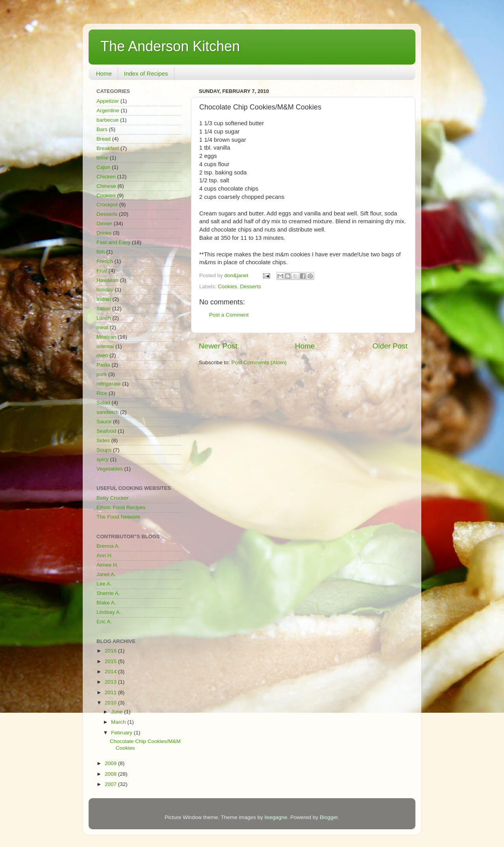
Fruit (102, 271)
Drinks (104, 233)
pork (102, 374)
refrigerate (109, 384)
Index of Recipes (146, 73)
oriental (105, 346)
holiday (105, 290)
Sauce (104, 422)
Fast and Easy (113, 242)
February (122, 733)
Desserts (251, 286)
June (118, 712)
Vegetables (110, 469)
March (119, 722)
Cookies (227, 286)
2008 (111, 774)
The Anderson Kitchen (170, 46)
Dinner (104, 223)
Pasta (103, 365)
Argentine (108, 110)
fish (101, 252)
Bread (104, 139)
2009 (111, 763)
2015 (111, 661)
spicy (103, 459)
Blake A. (106, 603)
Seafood (106, 431)
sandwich (107, 412)
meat (102, 327)
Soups (104, 450)
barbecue (107, 120)
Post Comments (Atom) (259, 362)
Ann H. (105, 555)
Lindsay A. (109, 612)
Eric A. (104, 622)
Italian (104, 309)
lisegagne (276, 817)
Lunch (104, 318)
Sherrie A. (108, 593)
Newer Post (218, 346)
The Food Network (118, 517)
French (105, 261)
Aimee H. (107, 565)
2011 (111, 692)
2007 (111, 784)
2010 (111, 703)
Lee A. (104, 584)
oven (102, 355)
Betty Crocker (113, 498)
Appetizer (108, 101)
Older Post (390, 346)
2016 (111, 651)
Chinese (106, 186)
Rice (102, 393)
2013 (111, 682)
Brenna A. (108, 546)
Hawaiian (107, 280)
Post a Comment (229, 315)
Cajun (103, 167)
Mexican (106, 337)
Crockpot (107, 205)
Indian (104, 299)
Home (104, 73)
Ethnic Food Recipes (121, 507)
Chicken (106, 177)
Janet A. (106, 574)
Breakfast (108, 148)
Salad (103, 403)
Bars (102, 129)
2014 (111, 672)
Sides (103, 440)
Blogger (329, 817)
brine (102, 158)
